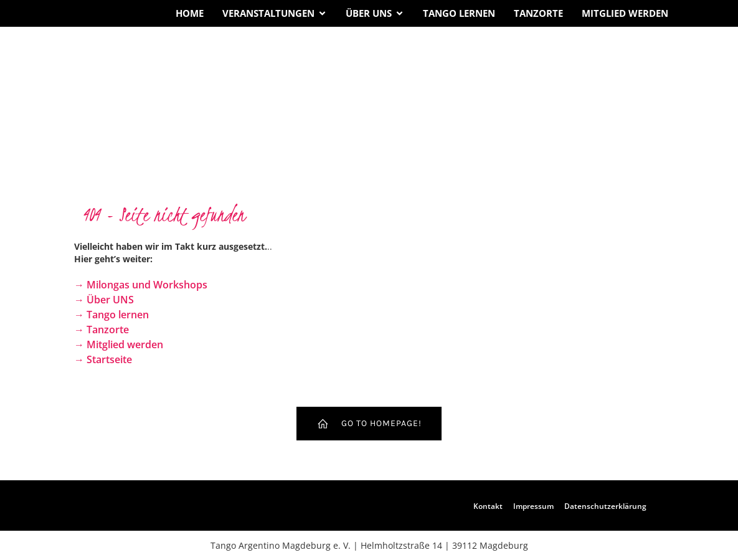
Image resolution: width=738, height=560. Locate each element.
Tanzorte (538, 13)
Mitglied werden (625, 13)
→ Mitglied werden (119, 344)
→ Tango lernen (111, 315)
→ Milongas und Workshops (141, 285)
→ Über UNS (104, 300)
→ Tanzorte (102, 330)
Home (190, 13)
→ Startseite (103, 359)
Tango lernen (459, 13)
